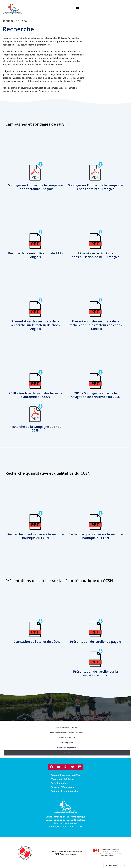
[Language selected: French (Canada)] (115, 866)
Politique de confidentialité (65, 791)
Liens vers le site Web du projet (67, 727)
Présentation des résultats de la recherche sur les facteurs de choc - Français (96, 325)
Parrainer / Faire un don (63, 787)
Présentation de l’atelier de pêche (36, 642)
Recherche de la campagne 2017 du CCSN (36, 428)
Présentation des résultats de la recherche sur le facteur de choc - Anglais (36, 325)
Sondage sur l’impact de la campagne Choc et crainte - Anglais (36, 187)
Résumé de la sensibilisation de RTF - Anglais (36, 255)
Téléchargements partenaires (67, 748)
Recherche (67, 753)
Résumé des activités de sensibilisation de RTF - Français (96, 255)
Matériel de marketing (67, 738)
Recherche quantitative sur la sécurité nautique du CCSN (36, 536)
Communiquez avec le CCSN (65, 775)
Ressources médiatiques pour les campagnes (67, 732)
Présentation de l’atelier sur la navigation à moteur (96, 673)
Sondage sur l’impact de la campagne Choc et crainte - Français (96, 187)
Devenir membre (59, 783)
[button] (77, 9)
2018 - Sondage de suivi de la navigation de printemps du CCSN (96, 395)
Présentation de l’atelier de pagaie (96, 642)
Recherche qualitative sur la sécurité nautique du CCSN (96, 536)
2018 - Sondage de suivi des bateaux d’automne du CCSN (35, 395)
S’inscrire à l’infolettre (62, 779)
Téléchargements (67, 743)
